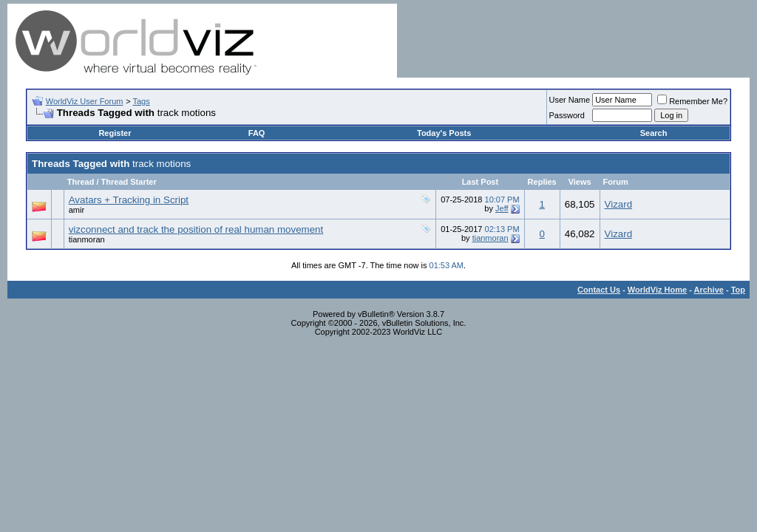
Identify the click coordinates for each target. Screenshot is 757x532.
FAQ (257, 133)
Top (738, 290)
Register (115, 133)
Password (567, 115)
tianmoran (87, 239)
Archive (709, 290)
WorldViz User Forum (85, 101)
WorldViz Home (657, 290)
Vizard (619, 204)
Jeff (502, 208)
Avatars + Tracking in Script (129, 200)
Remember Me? (692, 101)
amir (77, 210)
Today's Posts (444, 133)
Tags (141, 101)
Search (654, 133)
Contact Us (599, 290)
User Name (570, 100)
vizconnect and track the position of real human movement (196, 229)
